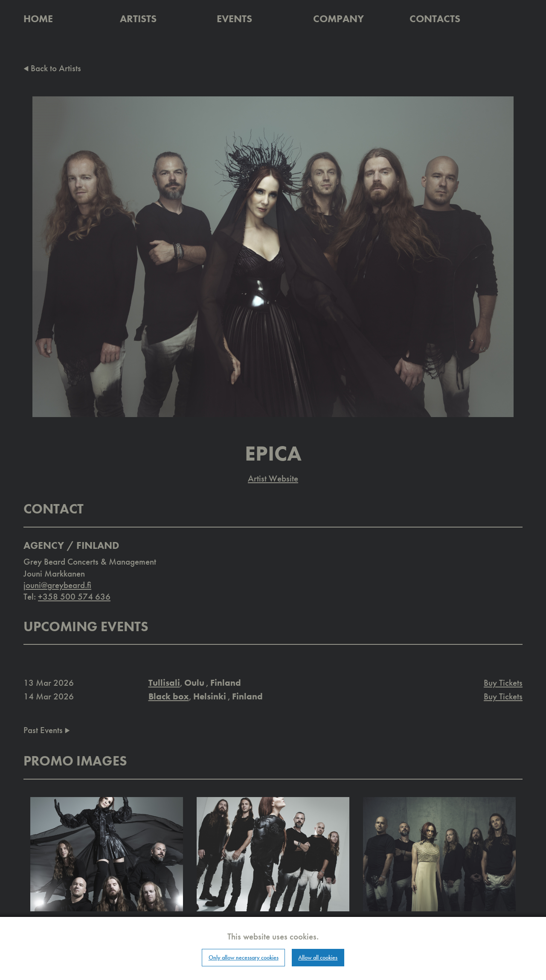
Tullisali (164, 683)
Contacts (435, 19)
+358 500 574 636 (74, 596)
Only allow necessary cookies (244, 957)
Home (38, 19)
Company (338, 19)
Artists (138, 19)
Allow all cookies (318, 957)
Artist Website (273, 478)
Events (234, 19)
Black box (169, 696)
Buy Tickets (503, 683)
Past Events (47, 730)
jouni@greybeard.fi (57, 585)
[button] (107, 854)
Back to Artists (52, 68)
